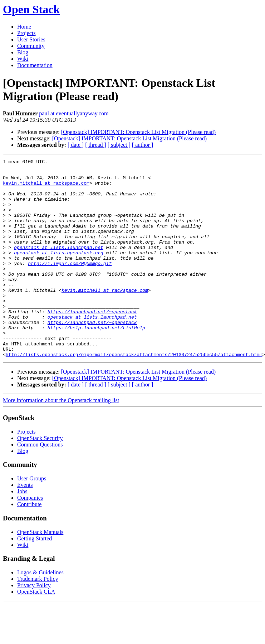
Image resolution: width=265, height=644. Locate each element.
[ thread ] (96, 145)
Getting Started (35, 578)
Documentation (35, 65)
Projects (26, 33)
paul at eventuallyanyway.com (74, 113)
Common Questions (40, 484)
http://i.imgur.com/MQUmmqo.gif (70, 285)
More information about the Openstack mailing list (61, 440)
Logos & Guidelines (40, 612)
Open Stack (31, 9)
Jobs (22, 531)
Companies (30, 537)
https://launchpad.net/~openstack (92, 343)
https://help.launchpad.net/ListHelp (96, 362)
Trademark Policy (38, 618)
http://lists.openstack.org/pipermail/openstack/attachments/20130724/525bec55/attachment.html (134, 394)
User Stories (31, 39)
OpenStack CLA (36, 631)
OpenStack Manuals (40, 572)
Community (31, 46)
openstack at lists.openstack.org (59, 272)
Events (25, 525)
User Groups (32, 518)
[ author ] (143, 145)
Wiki (23, 59)
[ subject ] (119, 145)
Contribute (29, 544)
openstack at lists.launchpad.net (59, 265)
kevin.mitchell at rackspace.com (46, 188)
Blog (23, 52)
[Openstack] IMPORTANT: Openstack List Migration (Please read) (138, 132)
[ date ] (76, 145)
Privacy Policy (34, 625)
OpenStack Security (40, 478)
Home (24, 27)
